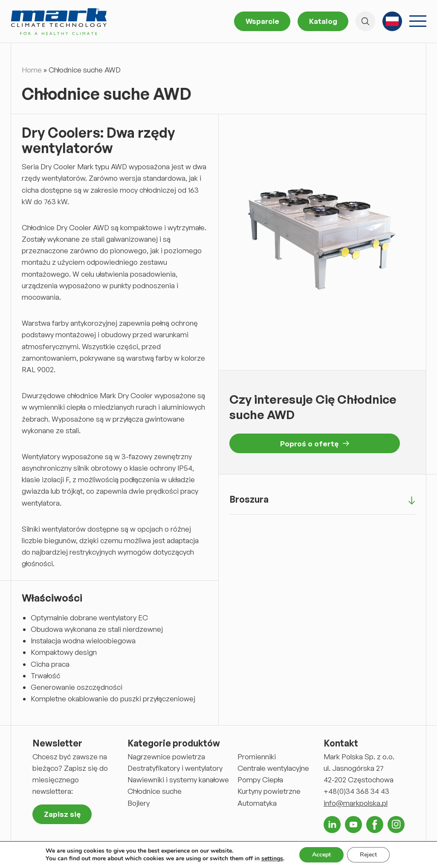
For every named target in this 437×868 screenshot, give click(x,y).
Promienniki (257, 757)
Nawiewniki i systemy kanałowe (178, 780)
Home (32, 70)
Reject (368, 855)
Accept (321, 855)
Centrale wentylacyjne (273, 768)
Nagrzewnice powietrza (166, 757)
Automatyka (257, 803)
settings (272, 859)
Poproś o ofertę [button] (315, 444)
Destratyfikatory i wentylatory (175, 768)
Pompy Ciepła (260, 780)
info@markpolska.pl (356, 803)
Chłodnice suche (155, 791)
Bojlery (139, 803)
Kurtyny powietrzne (269, 791)
